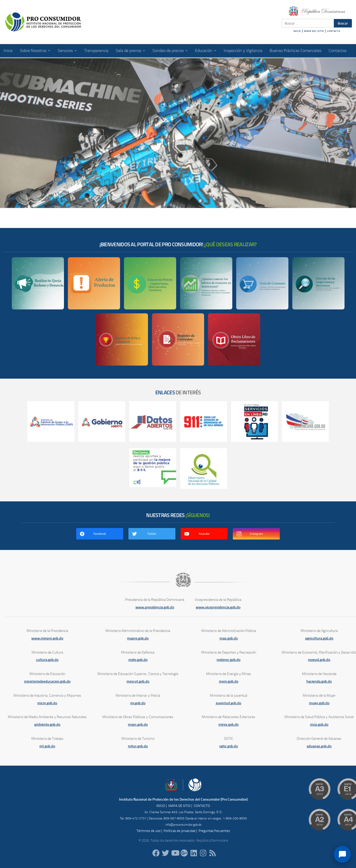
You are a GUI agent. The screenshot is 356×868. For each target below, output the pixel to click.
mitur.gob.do (138, 746)
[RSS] (212, 853)
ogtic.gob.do (229, 746)
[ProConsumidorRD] (156, 853)
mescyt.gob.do (138, 681)
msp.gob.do (319, 725)
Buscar (343, 23)
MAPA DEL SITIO (314, 31)
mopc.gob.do (138, 725)
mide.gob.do (138, 660)
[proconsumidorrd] (165, 853)
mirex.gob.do (229, 725)
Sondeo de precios (168, 51)
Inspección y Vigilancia (243, 51)
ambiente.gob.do (47, 725)
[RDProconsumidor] (175, 853)
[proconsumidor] (194, 853)
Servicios (65, 51)
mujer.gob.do (319, 703)
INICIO (297, 31)
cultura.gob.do (47, 660)
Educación (204, 51)
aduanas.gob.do (319, 746)
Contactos (337, 51)
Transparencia (96, 51)
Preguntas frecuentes (214, 831)
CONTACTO (334, 31)
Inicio (8, 51)
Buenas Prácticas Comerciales (295, 51)
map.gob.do (229, 638)
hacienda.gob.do (319, 681)
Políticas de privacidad (180, 831)
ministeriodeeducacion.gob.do (47, 681)
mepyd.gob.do (319, 660)
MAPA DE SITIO (179, 806)
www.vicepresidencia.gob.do (218, 607)
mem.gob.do (229, 681)
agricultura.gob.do (319, 638)
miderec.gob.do (229, 660)
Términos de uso (149, 831)
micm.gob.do (47, 703)
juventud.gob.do (229, 703)
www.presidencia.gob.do (155, 607)
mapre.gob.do (138, 638)
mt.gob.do (47, 746)
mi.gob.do (138, 703)
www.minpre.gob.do (47, 638)
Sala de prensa (128, 51)
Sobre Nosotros (33, 51)
